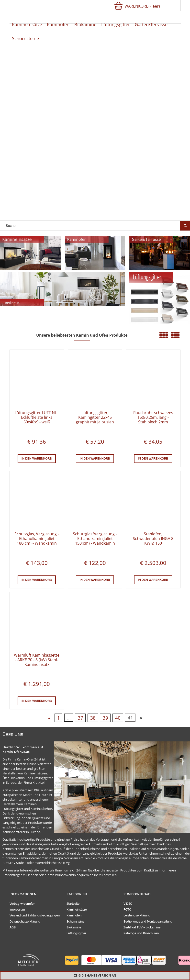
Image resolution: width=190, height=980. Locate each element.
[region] (95, 134)
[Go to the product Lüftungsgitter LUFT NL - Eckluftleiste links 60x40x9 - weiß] (37, 380)
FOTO (127, 910)
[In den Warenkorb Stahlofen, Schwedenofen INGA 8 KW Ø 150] (153, 580)
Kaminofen (74, 915)
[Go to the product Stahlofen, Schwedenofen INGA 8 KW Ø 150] (153, 501)
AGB (13, 927)
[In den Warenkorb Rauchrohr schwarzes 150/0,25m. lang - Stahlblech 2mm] (153, 459)
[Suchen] (185, 226)
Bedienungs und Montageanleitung (148, 922)
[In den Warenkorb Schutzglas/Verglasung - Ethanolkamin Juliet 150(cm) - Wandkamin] (95, 580)
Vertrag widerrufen (22, 904)
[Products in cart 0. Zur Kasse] (137, 6)
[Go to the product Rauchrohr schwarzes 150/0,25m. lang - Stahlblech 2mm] (153, 380)
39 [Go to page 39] (105, 718)
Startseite (73, 904)
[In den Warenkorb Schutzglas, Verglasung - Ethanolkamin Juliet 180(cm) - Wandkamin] (37, 580)
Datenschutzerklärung (25, 922)
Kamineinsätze (77, 910)
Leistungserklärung (137, 915)
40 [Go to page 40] (118, 718)
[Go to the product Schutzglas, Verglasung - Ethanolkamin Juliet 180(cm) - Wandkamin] (37, 501)
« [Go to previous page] (49, 718)
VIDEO (128, 904)
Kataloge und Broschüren (141, 933)
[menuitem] (27, 25)
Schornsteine (75, 922)
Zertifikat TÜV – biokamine (142, 927)
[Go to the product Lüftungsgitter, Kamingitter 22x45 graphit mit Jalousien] (95, 380)
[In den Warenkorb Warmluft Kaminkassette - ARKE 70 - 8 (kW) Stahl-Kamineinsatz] (37, 701)
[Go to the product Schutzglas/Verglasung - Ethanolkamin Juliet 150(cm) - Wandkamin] (95, 501)
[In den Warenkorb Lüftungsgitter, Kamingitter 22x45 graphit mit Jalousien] (95, 459)
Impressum (17, 910)
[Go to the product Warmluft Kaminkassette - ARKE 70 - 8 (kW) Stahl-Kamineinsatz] (37, 623)
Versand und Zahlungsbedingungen (35, 915)
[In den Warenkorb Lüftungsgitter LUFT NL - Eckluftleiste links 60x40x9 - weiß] (37, 459)
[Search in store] (91, 226)
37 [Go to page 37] (80, 718)
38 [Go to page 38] (93, 718)
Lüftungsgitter (76, 933)
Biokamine (74, 927)
